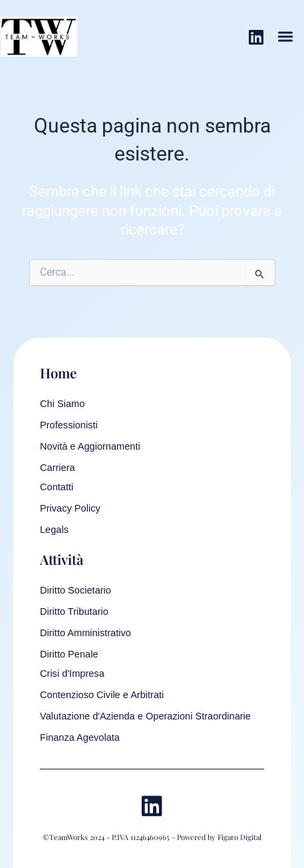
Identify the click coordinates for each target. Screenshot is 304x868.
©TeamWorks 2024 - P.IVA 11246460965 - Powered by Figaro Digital (152, 837)
